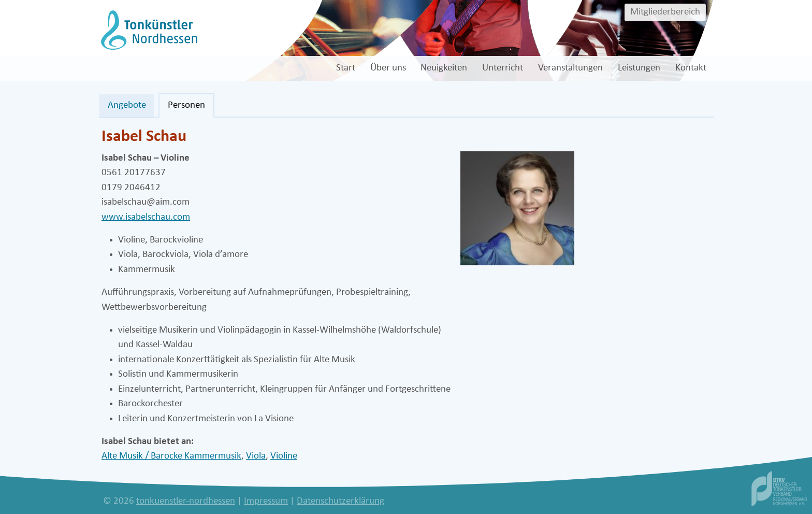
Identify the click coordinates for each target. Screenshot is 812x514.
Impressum (266, 501)
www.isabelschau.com (146, 217)
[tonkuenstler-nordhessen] (148, 30)
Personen (186, 105)
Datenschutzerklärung (340, 501)
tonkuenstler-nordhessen (186, 501)
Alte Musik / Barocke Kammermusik (171, 456)
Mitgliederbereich (665, 12)
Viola (256, 456)
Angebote (127, 105)
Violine (284, 456)
